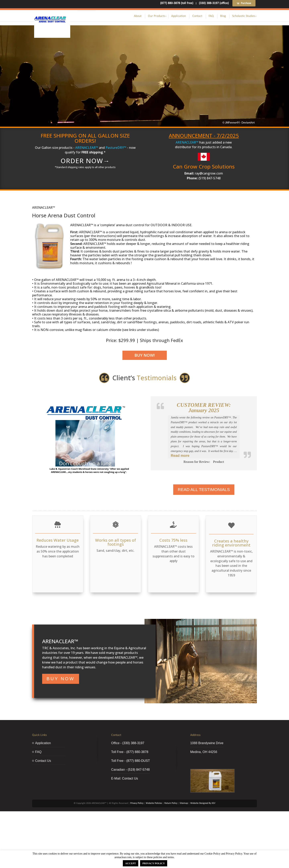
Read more (180, 456)
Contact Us (43, 761)
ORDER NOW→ (85, 161)
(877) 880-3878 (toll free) (177, 3)
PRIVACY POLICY (154, 863)
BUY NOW (61, 679)
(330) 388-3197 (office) (214, 3)
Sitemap (184, 803)
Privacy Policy (137, 803)
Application (179, 16)
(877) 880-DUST (138, 761)
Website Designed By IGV (203, 803)
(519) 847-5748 (139, 770)
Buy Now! (145, 355)
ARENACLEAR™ (87, 148)
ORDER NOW (141, 85)
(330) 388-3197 (133, 743)
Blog (223, 16)
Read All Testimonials (204, 489)
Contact (197, 16)
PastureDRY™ (116, 148)
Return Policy (171, 803)
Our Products (156, 16)
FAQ (211, 16)
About (138, 16)
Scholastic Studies (244, 16)
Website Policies (154, 803)
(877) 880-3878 (137, 752)
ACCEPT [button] (131, 863)
